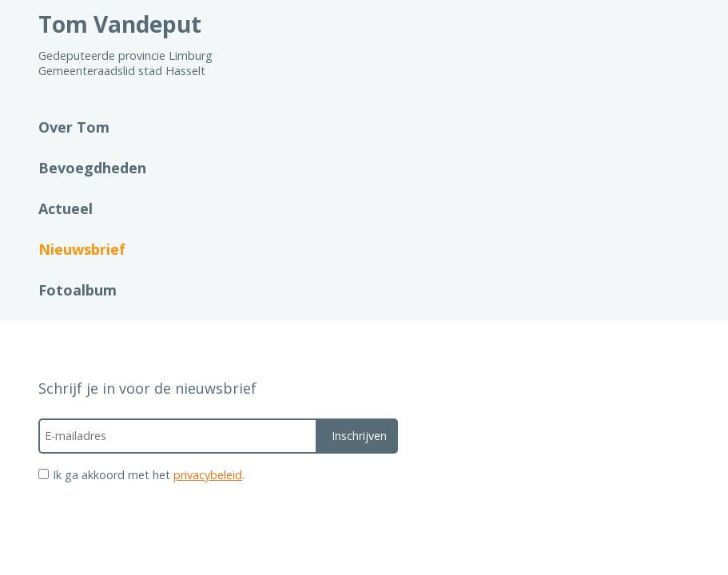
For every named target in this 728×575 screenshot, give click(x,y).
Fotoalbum (78, 290)
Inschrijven (359, 436)
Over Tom (74, 127)
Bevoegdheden (92, 168)
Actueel (66, 208)
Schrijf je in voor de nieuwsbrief (147, 388)
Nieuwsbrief (82, 249)
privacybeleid (208, 475)
